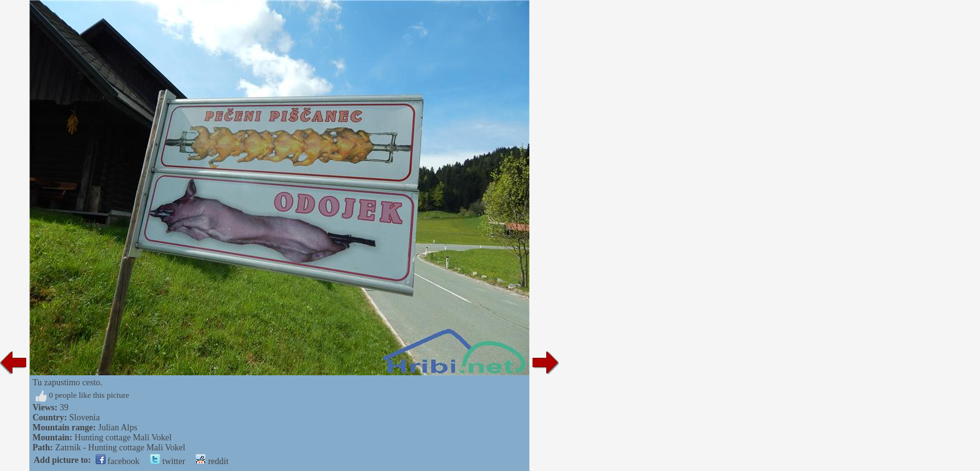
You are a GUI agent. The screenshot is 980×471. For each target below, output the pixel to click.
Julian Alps (118, 428)
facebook (118, 461)
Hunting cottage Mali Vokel (123, 438)
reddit (212, 461)
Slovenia (85, 418)
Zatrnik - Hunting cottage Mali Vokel (120, 448)
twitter (167, 461)
